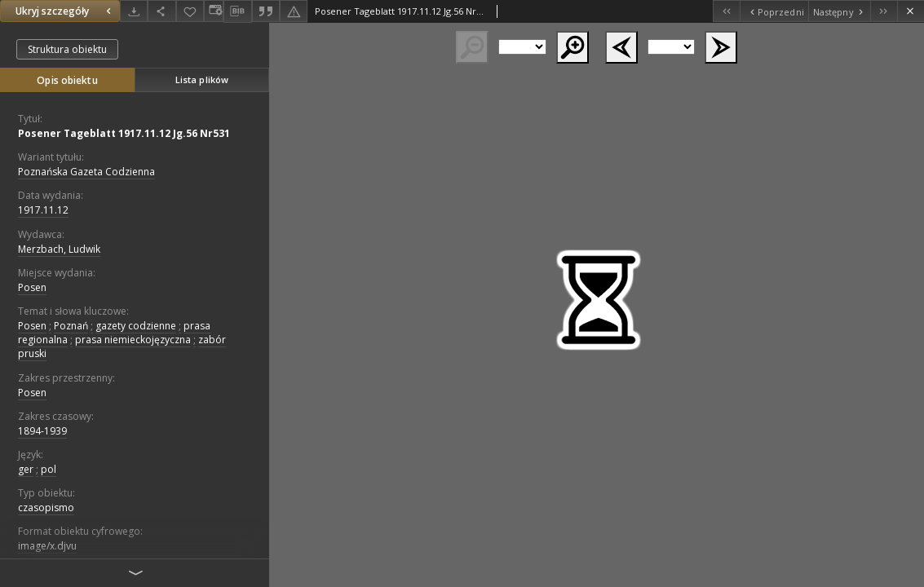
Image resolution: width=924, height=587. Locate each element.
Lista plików (202, 79)
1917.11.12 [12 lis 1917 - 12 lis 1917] (43, 210)
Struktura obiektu (67, 49)
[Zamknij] (911, 11)
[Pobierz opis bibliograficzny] (237, 11)
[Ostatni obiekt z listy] (884, 11)
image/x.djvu (47, 546)
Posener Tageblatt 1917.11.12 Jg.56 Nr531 (124, 133)
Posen (32, 287)
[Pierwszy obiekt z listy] (726, 11)
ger (26, 469)
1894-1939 (42, 431)
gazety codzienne (136, 326)
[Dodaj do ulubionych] (190, 11)
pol (49, 469)
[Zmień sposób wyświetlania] (214, 11)
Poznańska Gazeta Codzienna (86, 172)
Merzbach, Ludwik (59, 249)
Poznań (71, 326)
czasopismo (46, 508)
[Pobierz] (134, 11)
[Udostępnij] (161, 11)
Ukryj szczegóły (65, 11)
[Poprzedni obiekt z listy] (774, 11)
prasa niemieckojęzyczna (133, 340)
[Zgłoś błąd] (294, 11)
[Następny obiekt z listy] (839, 11)
